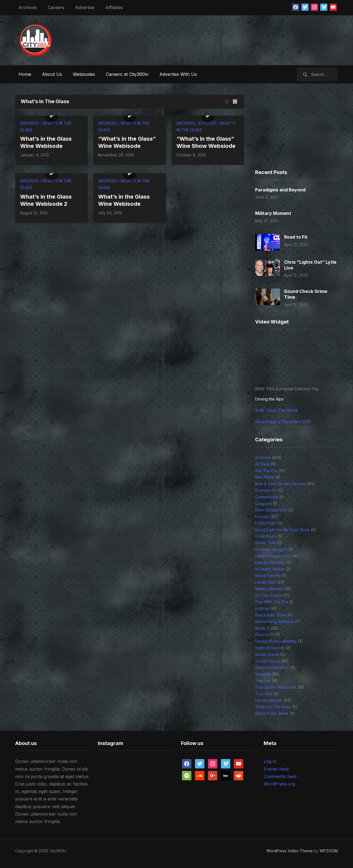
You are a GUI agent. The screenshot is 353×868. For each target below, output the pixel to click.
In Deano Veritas (270, 569)
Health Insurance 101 (273, 556)
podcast (263, 608)
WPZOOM (329, 851)
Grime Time (265, 543)
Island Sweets (268, 575)
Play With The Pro (272, 602)
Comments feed (280, 776)
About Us (52, 74)
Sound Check (268, 661)
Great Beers (266, 536)
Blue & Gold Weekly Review (280, 484)
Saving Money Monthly (276, 641)
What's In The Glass (273, 707)
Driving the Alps (269, 399)
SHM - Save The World (276, 410)
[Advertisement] (237, 39)
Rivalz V (262, 628)
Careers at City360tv (127, 74)
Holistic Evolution (270, 563)
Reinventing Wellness (275, 622)
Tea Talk (263, 681)
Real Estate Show (271, 615)
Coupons (263, 504)
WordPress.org (279, 784)
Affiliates (114, 7)
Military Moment (273, 213)
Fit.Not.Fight (266, 523)
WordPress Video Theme (290, 851)
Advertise (85, 7)
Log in (270, 761)
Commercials (267, 497)
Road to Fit (296, 237)
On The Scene (268, 595)
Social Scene (267, 654)
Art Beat (262, 464)
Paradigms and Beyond (280, 190)
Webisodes (84, 74)
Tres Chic (264, 694)
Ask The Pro (266, 471)
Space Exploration (272, 667)
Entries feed (276, 769)
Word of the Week (272, 713)
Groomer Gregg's (271, 549)
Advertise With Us (178, 74)
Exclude (208, 123)
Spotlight (263, 674)
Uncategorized (269, 700)
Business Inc (266, 490)
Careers (56, 7)
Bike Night (264, 477)
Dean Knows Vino (271, 510)
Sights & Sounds (270, 648)
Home (25, 74)
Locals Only (266, 582)
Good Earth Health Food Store (282, 530)
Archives (28, 7)
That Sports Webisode (276, 687)
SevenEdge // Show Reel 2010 (283, 422)
